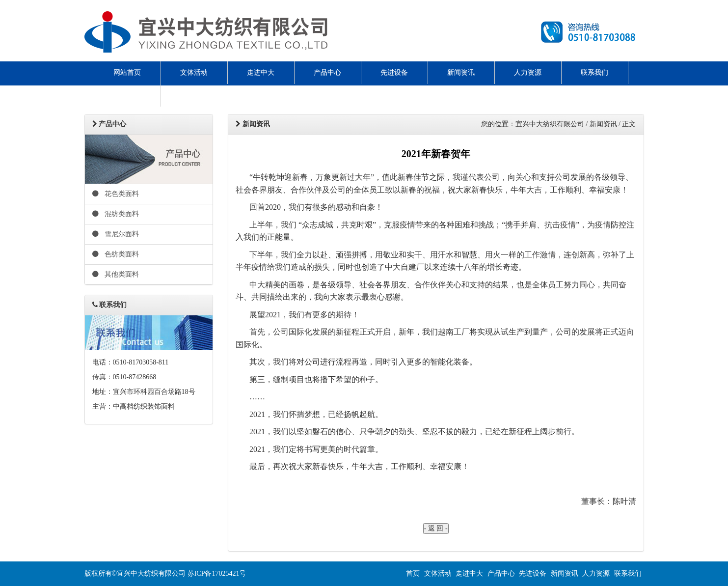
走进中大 (261, 72)
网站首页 (127, 72)
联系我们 (594, 72)
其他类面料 (116, 274)
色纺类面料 (116, 254)
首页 (413, 573)
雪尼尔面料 (116, 234)
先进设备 (394, 72)
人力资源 (528, 72)
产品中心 (327, 72)
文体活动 (194, 72)
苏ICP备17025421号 (217, 573)
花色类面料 (116, 194)
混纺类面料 (116, 214)
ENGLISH (127, 95)
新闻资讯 (461, 72)
